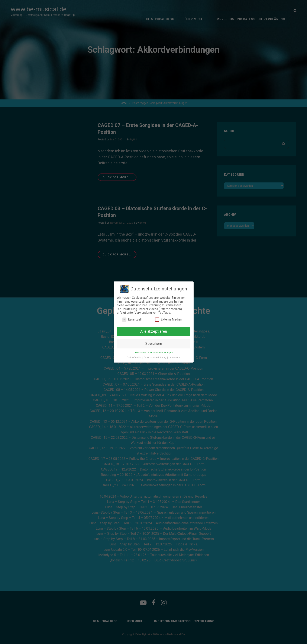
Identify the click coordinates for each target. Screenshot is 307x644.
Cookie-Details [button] (134, 358)
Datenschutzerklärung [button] (155, 358)
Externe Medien (169, 320)
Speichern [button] (154, 344)
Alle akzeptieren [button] (154, 331)
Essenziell (132, 320)
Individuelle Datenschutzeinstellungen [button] (154, 353)
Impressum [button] (175, 358)
